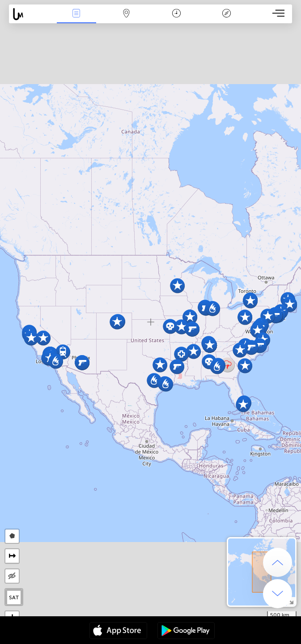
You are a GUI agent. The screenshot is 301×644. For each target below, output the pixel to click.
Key (226, 14)
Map (127, 14)
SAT (14, 597)
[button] (154, 380)
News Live (76, 14)
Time (176, 14)
